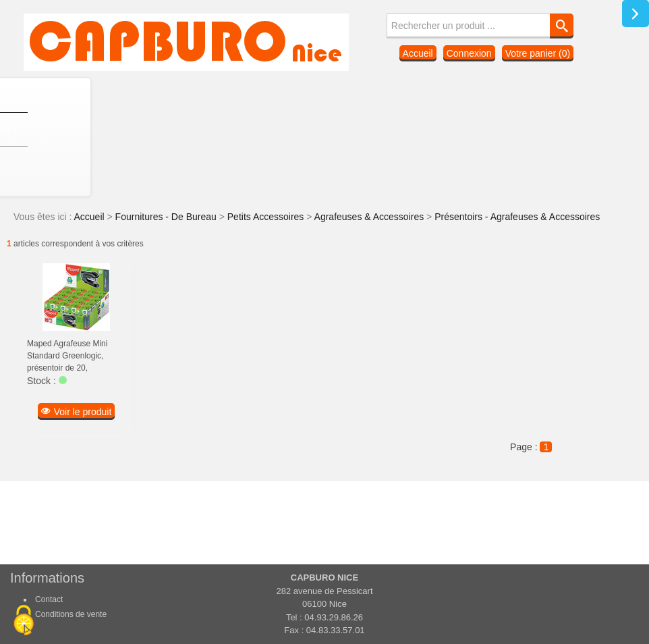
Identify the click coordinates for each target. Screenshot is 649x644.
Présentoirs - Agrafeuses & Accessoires (517, 217)
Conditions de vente (71, 614)
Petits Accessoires (267, 217)
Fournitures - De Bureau (167, 217)
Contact (49, 599)
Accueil (418, 53)
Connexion (469, 53)
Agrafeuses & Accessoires (371, 217)
